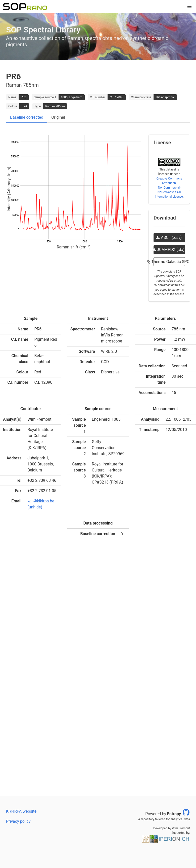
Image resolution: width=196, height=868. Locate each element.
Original (58, 117)
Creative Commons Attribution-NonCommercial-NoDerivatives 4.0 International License (169, 188)
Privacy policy (18, 821)
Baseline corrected (27, 117)
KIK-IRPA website (21, 811)
